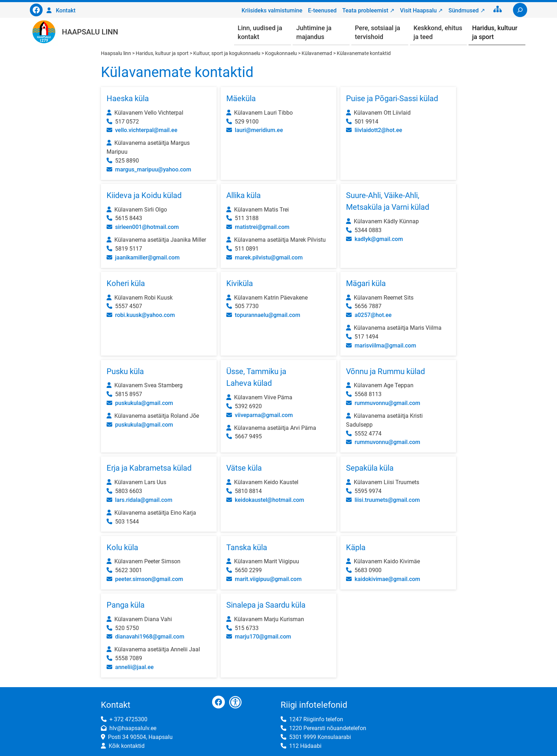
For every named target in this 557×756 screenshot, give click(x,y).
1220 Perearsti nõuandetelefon (328, 728)
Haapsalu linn (90, 32)
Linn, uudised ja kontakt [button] (260, 32)
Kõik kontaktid (127, 746)
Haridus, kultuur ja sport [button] (495, 32)
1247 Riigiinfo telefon (316, 719)
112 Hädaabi (305, 746)
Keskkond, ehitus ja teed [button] (438, 32)
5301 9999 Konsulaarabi (320, 737)
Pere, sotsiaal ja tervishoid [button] (377, 32)
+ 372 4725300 (128, 719)
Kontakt (66, 10)
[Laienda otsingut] (520, 10)
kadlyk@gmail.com (379, 239)
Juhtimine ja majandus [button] (314, 32)
